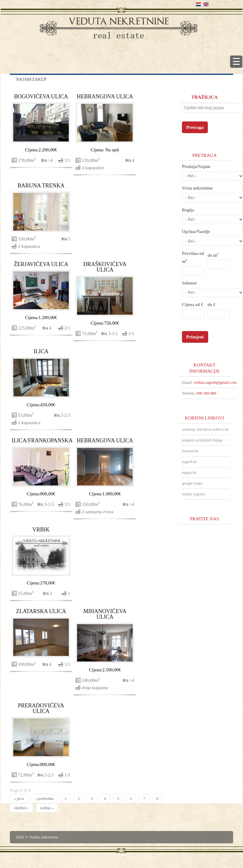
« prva (19, 798)
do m (213, 255)
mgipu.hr (189, 472)
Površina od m (193, 258)
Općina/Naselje (196, 232)
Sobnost (189, 283)
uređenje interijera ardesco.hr (205, 429)
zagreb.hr (189, 462)
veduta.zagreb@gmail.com (215, 382)
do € (211, 305)
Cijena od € (192, 305)
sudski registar (194, 494)
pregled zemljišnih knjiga (202, 440)
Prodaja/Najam (196, 167)
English (206, 4)
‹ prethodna (44, 798)
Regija (188, 210)
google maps (192, 483)
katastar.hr (190, 451)
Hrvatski (198, 4)
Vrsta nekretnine (197, 188)
